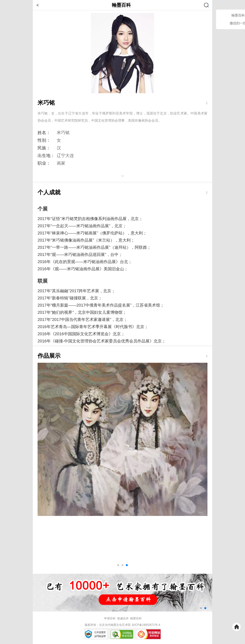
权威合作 (123, 618)
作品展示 (49, 356)
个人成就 (49, 192)
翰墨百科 (136, 618)
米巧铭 (46, 103)
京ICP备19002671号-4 (146, 625)
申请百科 (110, 618)
